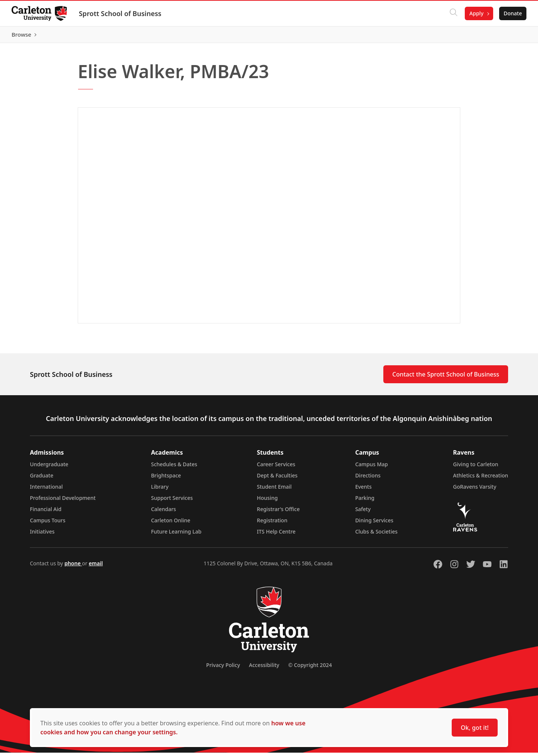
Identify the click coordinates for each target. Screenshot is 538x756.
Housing (268, 501)
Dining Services (374, 524)
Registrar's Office (279, 512)
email (96, 567)
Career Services (276, 468)
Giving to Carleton (476, 468)
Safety (363, 512)
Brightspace (166, 479)
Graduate (42, 479)
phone (73, 567)
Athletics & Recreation (481, 479)
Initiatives (42, 535)
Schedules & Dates (174, 468)
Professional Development (63, 501)
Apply (476, 13)
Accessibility (264, 668)
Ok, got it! (475, 728)
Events (364, 490)
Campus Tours (48, 524)
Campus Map (372, 468)
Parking (365, 501)
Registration (272, 524)
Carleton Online (171, 524)
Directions (368, 479)
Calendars (163, 512)
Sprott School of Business (120, 13)
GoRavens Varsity (475, 490)
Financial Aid (46, 512)
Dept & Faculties (277, 479)
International (46, 490)
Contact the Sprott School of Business (446, 378)
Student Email (274, 490)
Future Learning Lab (176, 535)
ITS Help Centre (276, 535)
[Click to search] (453, 13)
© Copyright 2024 (310, 668)
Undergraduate (49, 468)
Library (160, 490)
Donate (512, 13)
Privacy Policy (223, 668)
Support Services (172, 501)
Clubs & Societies (376, 535)
